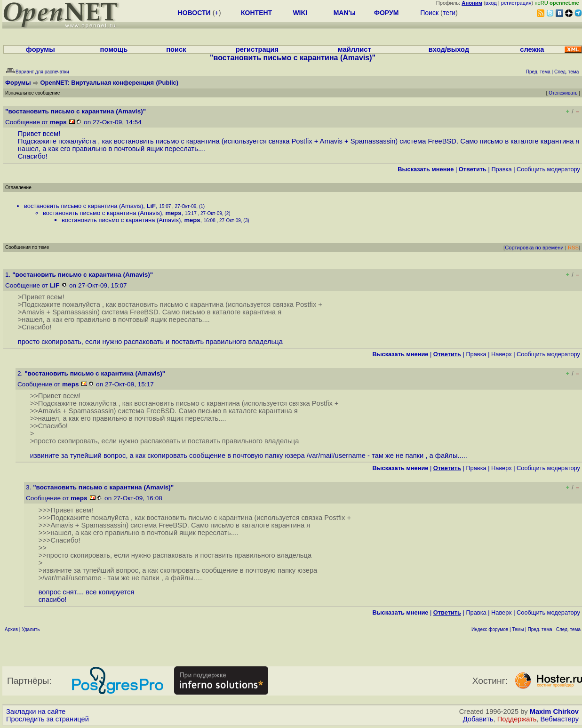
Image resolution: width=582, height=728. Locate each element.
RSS (573, 248)
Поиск (429, 13)
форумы (40, 49)
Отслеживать (563, 93)
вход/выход (449, 49)
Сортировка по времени (534, 248)
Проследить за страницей (48, 719)
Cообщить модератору (548, 169)
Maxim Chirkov (554, 712)
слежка (532, 49)
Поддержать (517, 719)
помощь (114, 49)
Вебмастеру (560, 719)
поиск (176, 49)
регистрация (516, 3)
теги (449, 13)
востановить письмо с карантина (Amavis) (84, 206)
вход (491, 3)
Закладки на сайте (36, 712)
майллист (355, 49)
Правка (501, 169)
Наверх (502, 354)
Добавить (478, 719)
